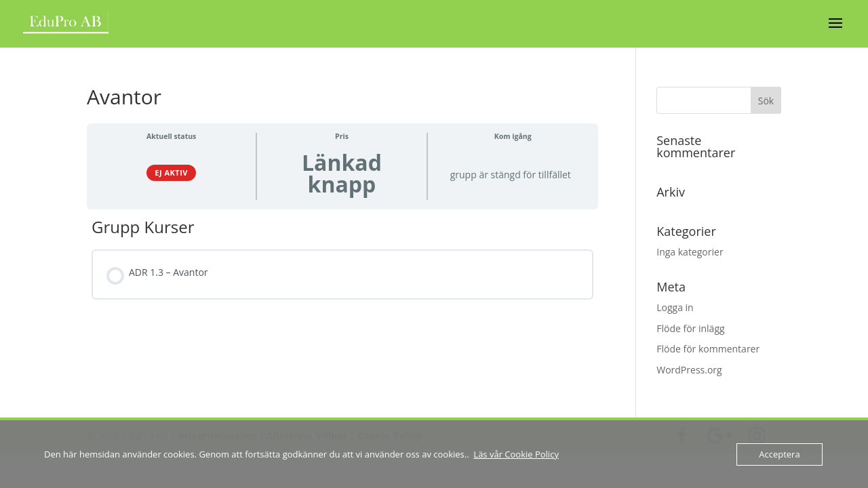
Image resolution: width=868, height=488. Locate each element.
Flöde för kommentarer (708, 349)
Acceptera (779, 454)
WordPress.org (689, 370)
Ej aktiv (171, 172)
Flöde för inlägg (690, 328)
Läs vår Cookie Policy (516, 454)
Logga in (675, 307)
